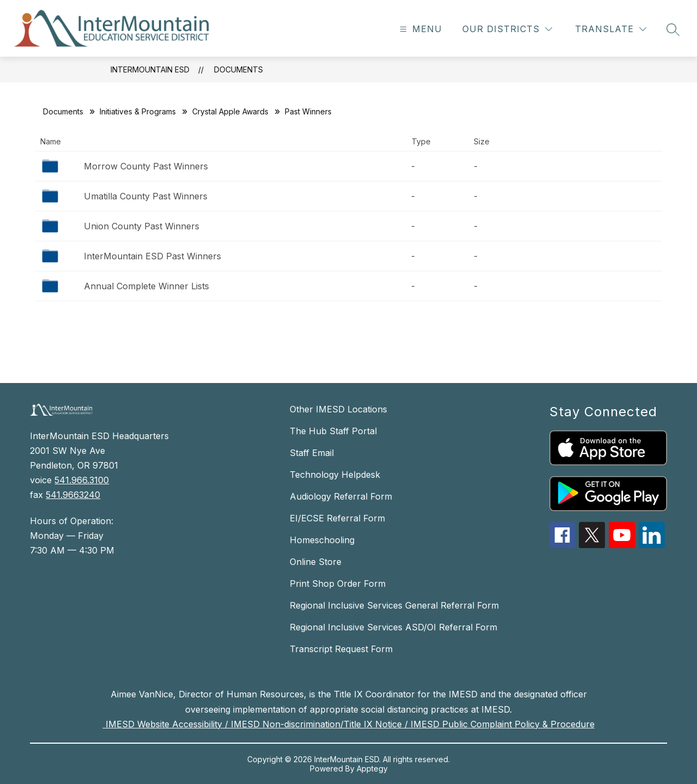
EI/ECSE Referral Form (337, 518)
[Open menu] (420, 29)
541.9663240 (73, 495)
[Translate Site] (611, 29)
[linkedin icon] (652, 545)
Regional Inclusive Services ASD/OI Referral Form (393, 627)
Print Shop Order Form (338, 584)
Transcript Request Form (341, 649)
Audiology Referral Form (341, 496)
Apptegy (372, 768)
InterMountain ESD (150, 69)
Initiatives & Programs (138, 111)
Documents (239, 69)
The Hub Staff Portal (333, 431)
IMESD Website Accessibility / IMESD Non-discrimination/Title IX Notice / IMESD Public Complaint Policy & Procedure (349, 724)
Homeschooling (322, 540)
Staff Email (312, 453)
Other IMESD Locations (338, 409)
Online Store (316, 562)
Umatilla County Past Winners (146, 196)
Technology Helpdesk (335, 475)
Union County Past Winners (142, 226)
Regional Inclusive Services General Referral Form (394, 605)
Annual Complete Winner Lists (146, 286)
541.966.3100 (82, 480)
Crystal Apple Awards (230, 111)
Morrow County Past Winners (146, 166)
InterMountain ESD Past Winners (152, 256)
